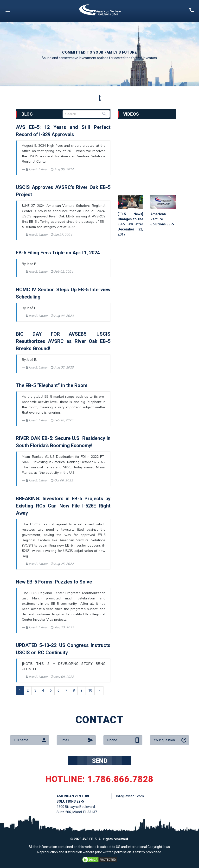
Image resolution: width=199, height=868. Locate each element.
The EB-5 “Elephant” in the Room (52, 385)
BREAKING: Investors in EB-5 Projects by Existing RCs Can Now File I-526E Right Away (63, 506)
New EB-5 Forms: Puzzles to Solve (54, 582)
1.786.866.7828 (120, 779)
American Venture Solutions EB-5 (162, 219)
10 (90, 690)
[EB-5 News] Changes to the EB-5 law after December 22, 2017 (130, 224)
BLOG (27, 114)
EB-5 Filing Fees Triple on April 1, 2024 (58, 253)
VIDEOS (131, 114)
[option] (99, 54)
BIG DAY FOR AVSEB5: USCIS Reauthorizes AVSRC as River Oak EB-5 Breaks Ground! (63, 341)
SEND (100, 761)
